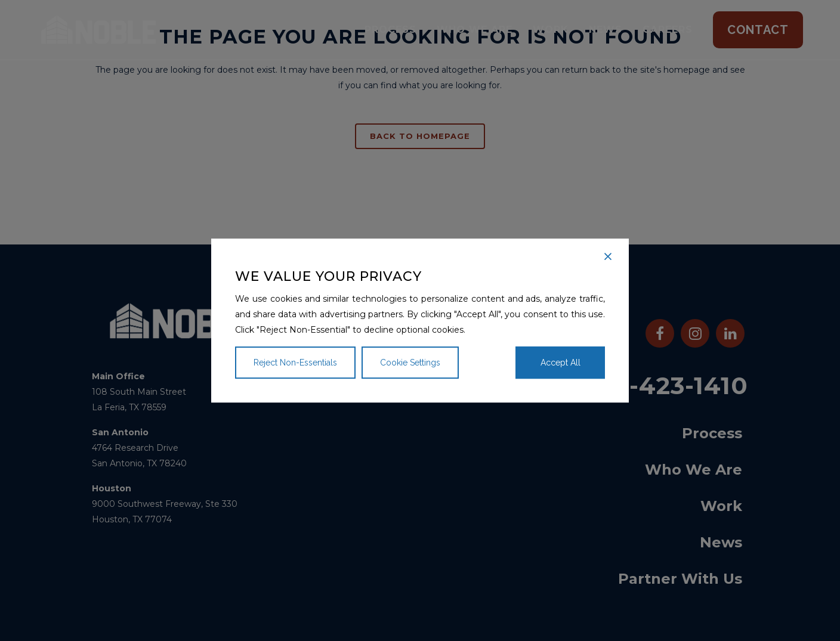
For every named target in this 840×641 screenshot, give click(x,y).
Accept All (560, 363)
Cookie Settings (410, 363)
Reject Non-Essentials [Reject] (295, 363)
